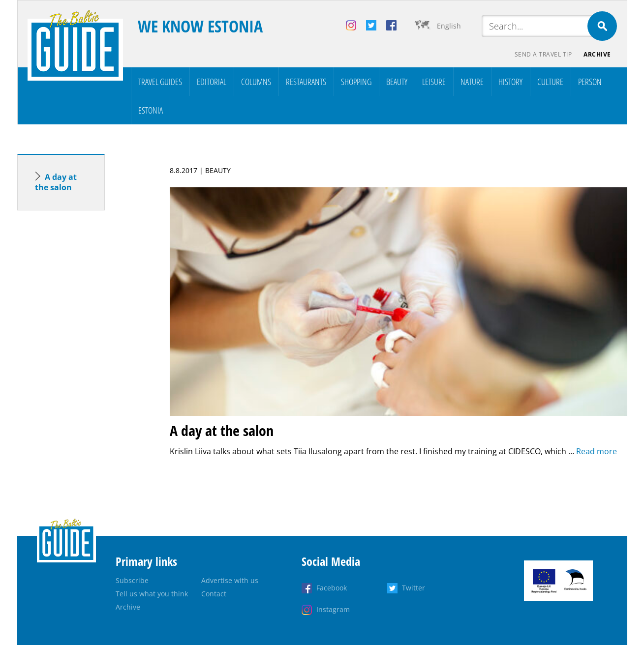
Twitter (414, 588)
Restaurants (306, 82)
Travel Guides (160, 82)
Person (590, 82)
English (449, 26)
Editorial (212, 82)
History (510, 82)
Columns (256, 82)
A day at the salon (56, 182)
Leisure (434, 82)
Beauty (397, 82)
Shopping (356, 82)
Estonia (151, 110)
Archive (597, 54)
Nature (472, 82)
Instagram (333, 609)
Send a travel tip (543, 54)
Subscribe (132, 580)
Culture (550, 82)
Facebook (332, 588)
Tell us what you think (152, 594)
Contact (214, 594)
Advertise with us (230, 580)
